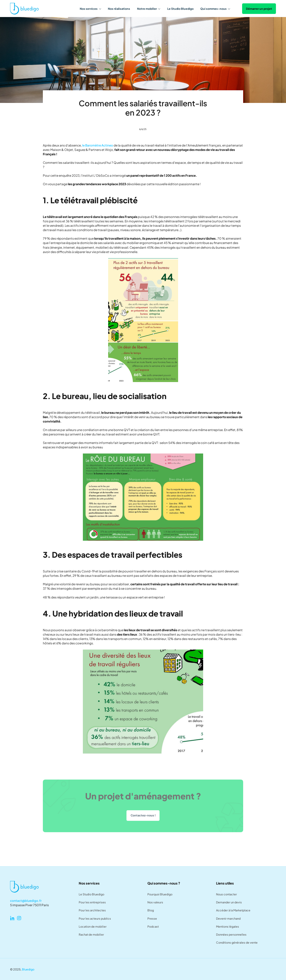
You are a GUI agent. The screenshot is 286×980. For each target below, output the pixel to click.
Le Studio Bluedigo (180, 9)
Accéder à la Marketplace (233, 910)
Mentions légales (228, 926)
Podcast (153, 926)
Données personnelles (231, 934)
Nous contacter (227, 894)
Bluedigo (28, 969)
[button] (90, 9)
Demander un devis (229, 902)
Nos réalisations (119, 9)
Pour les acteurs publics (95, 918)
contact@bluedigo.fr (26, 901)
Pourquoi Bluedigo (160, 894)
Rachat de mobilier (91, 934)
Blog (151, 910)
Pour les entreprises (92, 902)
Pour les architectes (92, 910)
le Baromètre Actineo (98, 145)
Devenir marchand (228, 918)
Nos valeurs (155, 902)
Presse (152, 918)
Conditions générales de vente (237, 942)
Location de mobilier (93, 926)
